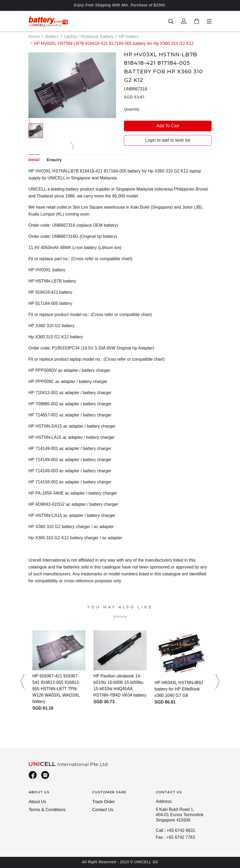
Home (34, 37)
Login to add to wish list (168, 140)
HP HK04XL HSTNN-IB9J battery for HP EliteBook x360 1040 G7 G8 (179, 689)
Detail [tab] (34, 160)
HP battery (129, 37)
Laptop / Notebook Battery (89, 37)
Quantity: (132, 109)
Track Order (103, 802)
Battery (52, 37)
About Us (37, 802)
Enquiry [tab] (54, 160)
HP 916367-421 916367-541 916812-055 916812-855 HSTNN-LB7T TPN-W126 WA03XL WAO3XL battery (56, 689)
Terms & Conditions (47, 810)
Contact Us (103, 810)
